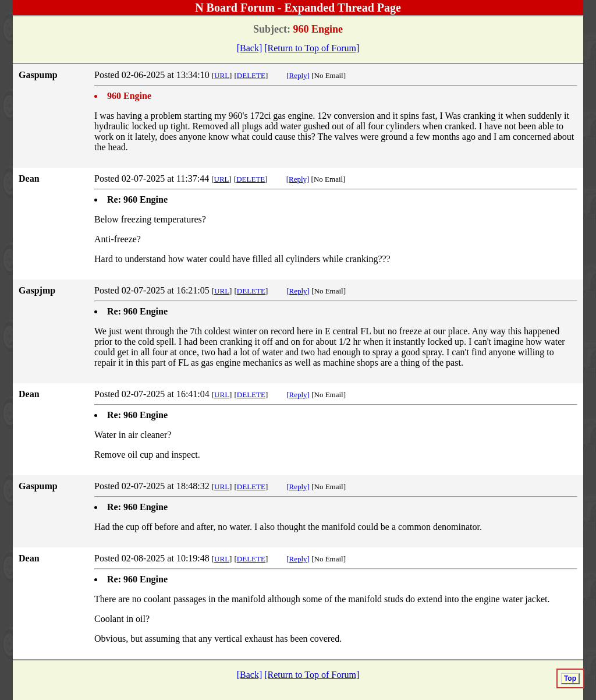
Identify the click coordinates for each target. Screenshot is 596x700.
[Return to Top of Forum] (312, 48)
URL (222, 75)
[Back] (250, 48)
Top (570, 678)
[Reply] (298, 75)
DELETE (251, 75)
